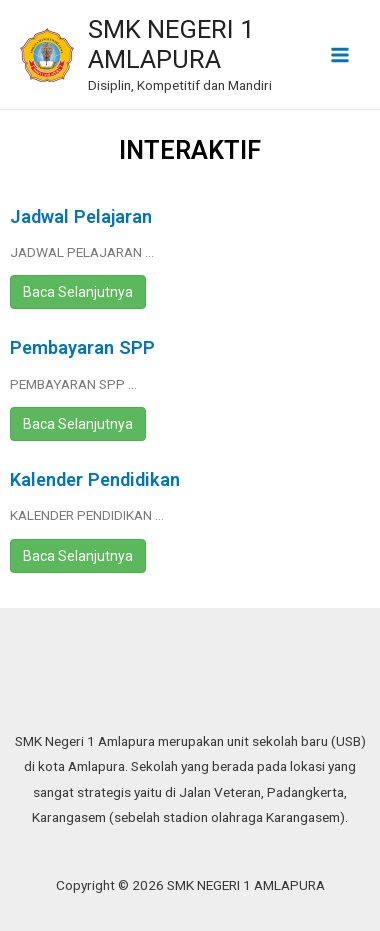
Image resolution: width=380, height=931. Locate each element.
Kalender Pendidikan (95, 479)
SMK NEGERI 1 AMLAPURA (171, 44)
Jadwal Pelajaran (81, 216)
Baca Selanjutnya (78, 292)
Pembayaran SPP (82, 347)
